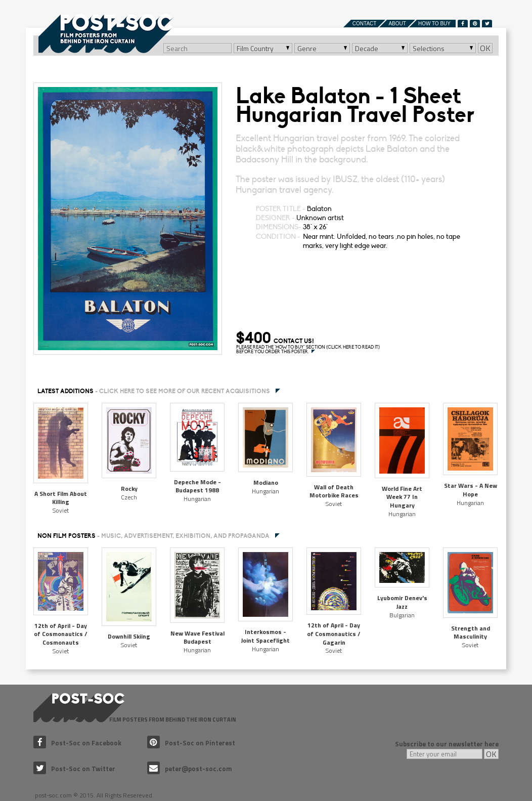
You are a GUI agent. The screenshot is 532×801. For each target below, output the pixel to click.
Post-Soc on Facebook (77, 743)
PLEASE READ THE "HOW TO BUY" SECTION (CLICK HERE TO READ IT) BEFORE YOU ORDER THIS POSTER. (308, 350)
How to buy (434, 24)
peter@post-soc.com (190, 769)
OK (485, 48)
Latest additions (154, 391)
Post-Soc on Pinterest (191, 743)
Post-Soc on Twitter (74, 769)
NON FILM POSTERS (153, 536)
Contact (365, 24)
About (397, 24)
